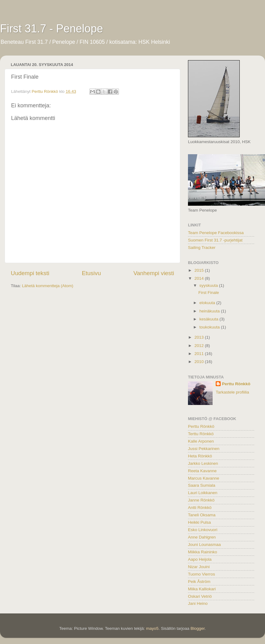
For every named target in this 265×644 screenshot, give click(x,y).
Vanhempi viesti (154, 273)
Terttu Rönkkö (201, 434)
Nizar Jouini (199, 567)
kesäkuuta (209, 319)
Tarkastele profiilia (232, 392)
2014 (200, 278)
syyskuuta (209, 285)
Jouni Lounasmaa (204, 545)
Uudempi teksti (30, 273)
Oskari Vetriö (200, 596)
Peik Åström (199, 582)
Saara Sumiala (202, 485)
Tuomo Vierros (202, 574)
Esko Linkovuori (203, 530)
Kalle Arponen (201, 441)
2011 (200, 354)
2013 (200, 337)
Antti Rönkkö (200, 508)
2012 (200, 346)
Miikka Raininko (203, 552)
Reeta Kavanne (202, 471)
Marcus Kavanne (204, 478)
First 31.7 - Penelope (51, 29)
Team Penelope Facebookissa (216, 233)
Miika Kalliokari (202, 589)
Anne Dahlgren (202, 537)
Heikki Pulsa (199, 522)
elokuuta (208, 303)
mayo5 (152, 628)
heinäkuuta (210, 311)
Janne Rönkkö (201, 500)
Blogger (198, 628)
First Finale (209, 293)
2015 (200, 270)
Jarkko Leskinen (203, 463)
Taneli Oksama (202, 515)
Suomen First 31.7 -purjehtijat (215, 240)
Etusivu (92, 273)
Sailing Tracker (202, 248)
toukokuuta (210, 327)
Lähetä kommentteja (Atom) (48, 286)
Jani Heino (198, 603)
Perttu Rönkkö (236, 384)
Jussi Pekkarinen (204, 449)
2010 (200, 362)
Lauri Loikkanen (203, 493)
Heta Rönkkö (200, 456)
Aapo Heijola (200, 559)
